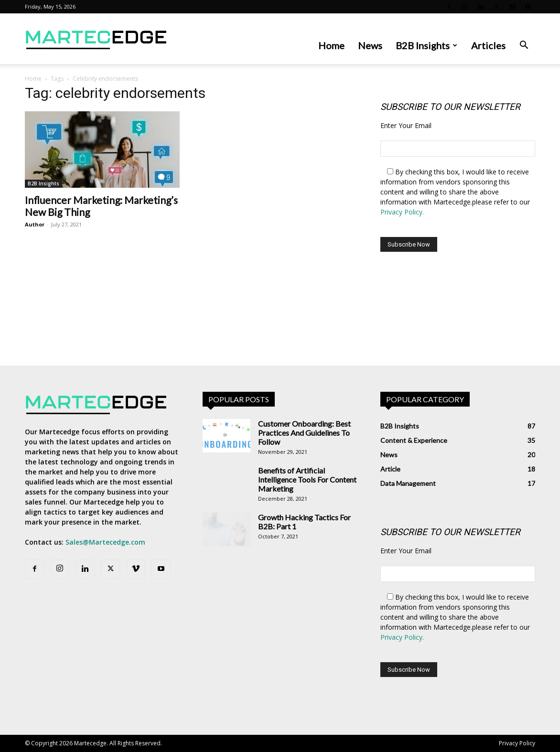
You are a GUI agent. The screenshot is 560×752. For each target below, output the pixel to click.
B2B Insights (426, 45)
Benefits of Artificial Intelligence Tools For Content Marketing (307, 479)
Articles (488, 45)
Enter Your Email (406, 125)
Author (35, 224)
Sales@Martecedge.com (105, 542)
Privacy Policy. (402, 212)
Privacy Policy (517, 743)
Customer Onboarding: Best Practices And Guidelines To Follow (304, 433)
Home (331, 45)
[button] (524, 46)
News (370, 45)
